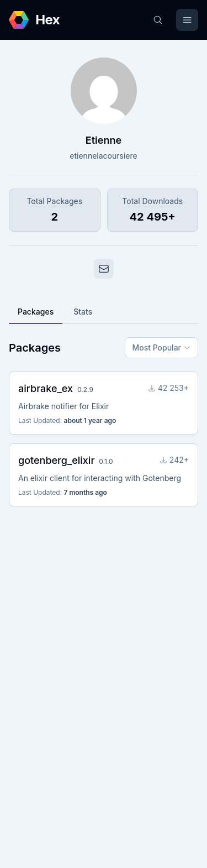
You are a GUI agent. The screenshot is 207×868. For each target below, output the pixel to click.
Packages (36, 312)
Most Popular (161, 347)
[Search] (158, 20)
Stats (83, 312)
